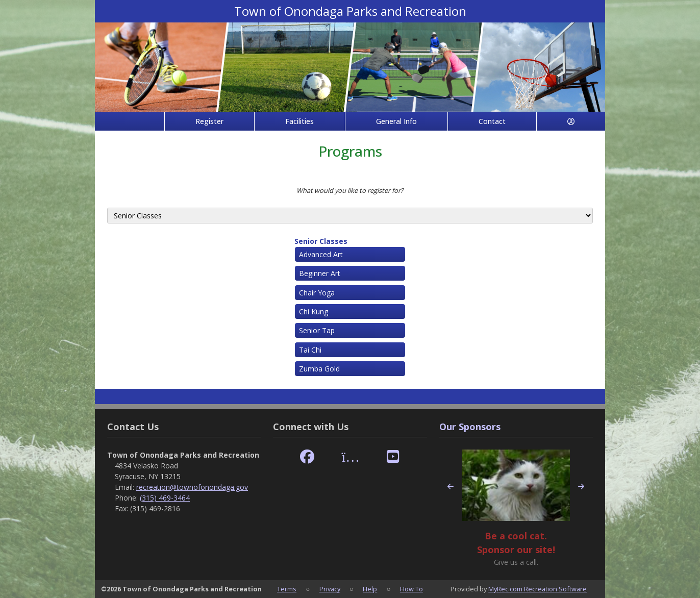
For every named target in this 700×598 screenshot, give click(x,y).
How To (411, 589)
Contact (492, 121)
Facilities (299, 121)
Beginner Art (320, 273)
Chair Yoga (317, 293)
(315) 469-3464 (165, 498)
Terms (287, 589)
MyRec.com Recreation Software (537, 589)
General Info (396, 121)
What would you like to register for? (350, 190)
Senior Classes (321, 241)
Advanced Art (321, 254)
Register (209, 121)
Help (370, 589)
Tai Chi (310, 350)
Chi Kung (314, 312)
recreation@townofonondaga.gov (192, 487)
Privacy (330, 589)
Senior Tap (317, 330)
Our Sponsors (470, 427)
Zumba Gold (319, 369)
